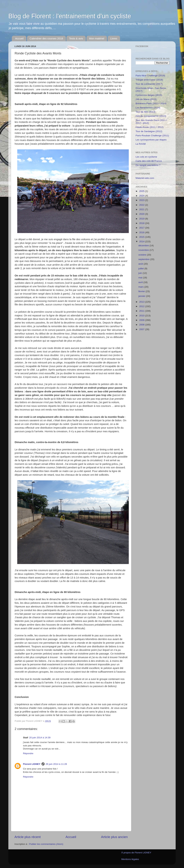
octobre (143, 255)
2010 (142, 316)
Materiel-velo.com (145, 178)
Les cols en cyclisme (146, 157)
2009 (142, 320)
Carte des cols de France (149, 161)
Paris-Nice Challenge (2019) (150, 76)
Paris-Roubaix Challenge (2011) (152, 136)
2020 (142, 214)
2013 (142, 302)
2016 (142, 232)
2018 (142, 223)
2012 (142, 306)
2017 (142, 228)
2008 (142, 325)
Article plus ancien (114, 837)
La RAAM (141, 144)
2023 (142, 200)
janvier (142, 296)
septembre (144, 259)
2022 (142, 205)
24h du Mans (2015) (146, 99)
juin (141, 273)
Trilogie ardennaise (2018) (149, 80)
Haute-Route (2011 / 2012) (150, 127)
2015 (142, 237)
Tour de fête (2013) (145, 112)
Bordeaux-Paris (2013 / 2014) (151, 103)
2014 (142, 241)
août (141, 264)
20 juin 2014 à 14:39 (40, 738)
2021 (142, 209)
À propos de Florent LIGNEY (136, 853)
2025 (142, 191)
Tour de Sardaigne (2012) (149, 131)
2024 (142, 196)
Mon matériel (97, 38)
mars (141, 287)
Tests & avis (76, 38)
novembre (144, 250)
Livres (114, 38)
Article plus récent (28, 837)
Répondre (28, 753)
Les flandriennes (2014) (148, 108)
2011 (142, 311)
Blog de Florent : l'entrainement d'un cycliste (70, 16)
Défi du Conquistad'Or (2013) (151, 116)
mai (141, 278)
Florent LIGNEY (32, 764)
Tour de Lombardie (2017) (149, 84)
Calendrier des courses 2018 (46, 38)
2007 (142, 329)
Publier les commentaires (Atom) (46, 844)
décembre (144, 245)
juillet (141, 269)
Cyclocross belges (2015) (149, 95)
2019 (142, 219)
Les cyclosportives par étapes (151, 140)
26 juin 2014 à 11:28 (56, 764)
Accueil (19, 38)
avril (141, 282)
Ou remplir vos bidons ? (148, 165)
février (142, 291)
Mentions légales (130, 859)
